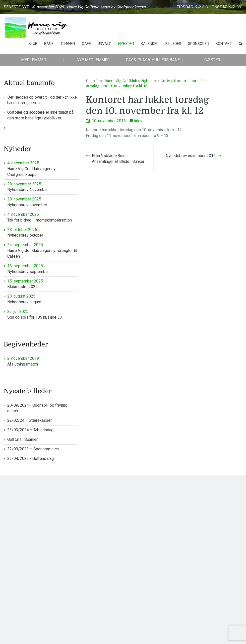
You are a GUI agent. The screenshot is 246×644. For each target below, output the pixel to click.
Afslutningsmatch (43, 361)
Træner (68, 44)
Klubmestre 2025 (43, 284)
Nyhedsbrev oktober (43, 232)
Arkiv (165, 81)
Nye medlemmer (93, 60)
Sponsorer (198, 44)
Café (86, 44)
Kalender (150, 44)
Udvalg (105, 44)
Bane (49, 44)
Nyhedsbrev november (43, 202)
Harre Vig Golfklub (121, 81)
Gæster (212, 60)
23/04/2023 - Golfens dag (30, 458)
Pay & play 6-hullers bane (153, 60)
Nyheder (126, 44)
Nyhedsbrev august (43, 299)
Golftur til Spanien (23, 439)
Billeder (173, 44)
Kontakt (224, 44)
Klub (33, 44)
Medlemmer (34, 60)
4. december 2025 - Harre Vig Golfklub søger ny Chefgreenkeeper (89, 7)
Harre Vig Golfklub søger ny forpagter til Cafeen (43, 250)
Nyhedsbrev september (43, 269)
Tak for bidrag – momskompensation (43, 217)
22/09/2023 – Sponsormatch (33, 449)
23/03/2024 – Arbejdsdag (30, 430)
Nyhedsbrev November (43, 187)
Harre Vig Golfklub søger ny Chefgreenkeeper (43, 169)
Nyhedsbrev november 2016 (191, 156)
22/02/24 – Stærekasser (29, 420)
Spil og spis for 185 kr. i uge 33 (43, 314)
